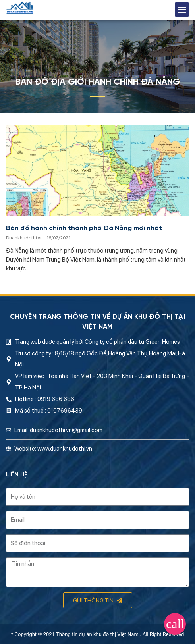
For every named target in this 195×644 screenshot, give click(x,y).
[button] (182, 10)
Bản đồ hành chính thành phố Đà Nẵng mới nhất (84, 228)
